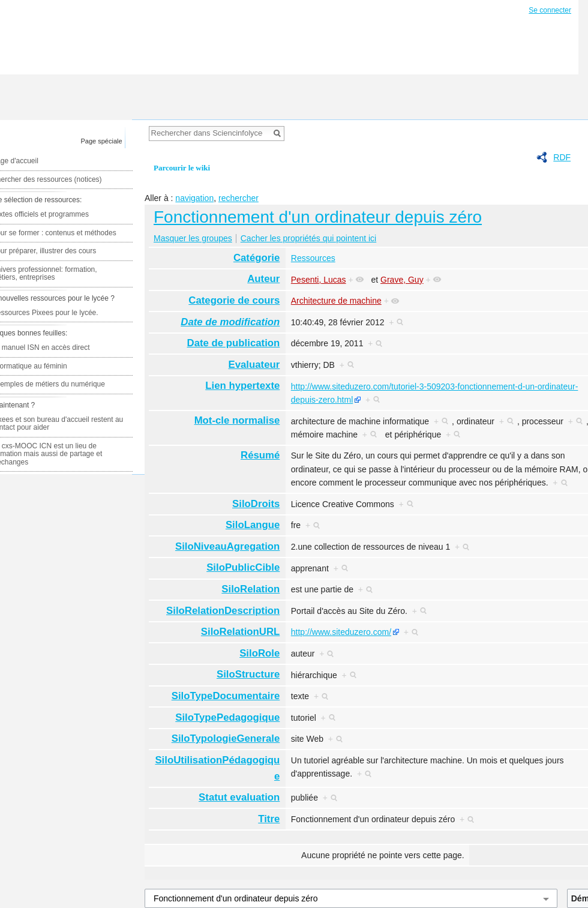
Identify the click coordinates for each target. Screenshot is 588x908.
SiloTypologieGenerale (226, 738)
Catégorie (256, 258)
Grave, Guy (402, 280)
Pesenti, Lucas (319, 280)
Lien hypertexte (242, 386)
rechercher (238, 198)
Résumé (260, 455)
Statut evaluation (239, 797)
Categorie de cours (234, 300)
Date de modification (230, 322)
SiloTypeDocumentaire (226, 696)
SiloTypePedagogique (227, 717)
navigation (194, 198)
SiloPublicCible (243, 567)
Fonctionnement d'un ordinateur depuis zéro (318, 217)
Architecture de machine (336, 301)
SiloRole (259, 653)
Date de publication (234, 343)
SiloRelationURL (240, 632)
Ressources (313, 258)
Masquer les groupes (193, 238)
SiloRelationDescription (223, 611)
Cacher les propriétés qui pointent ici (308, 238)
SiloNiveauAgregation (227, 546)
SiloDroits (256, 504)
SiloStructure (248, 674)
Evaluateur (254, 365)
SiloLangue (253, 525)
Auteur (263, 279)
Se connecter (550, 10)
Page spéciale (102, 141)
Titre (269, 819)
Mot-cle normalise (237, 420)
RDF (562, 157)
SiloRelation (250, 589)
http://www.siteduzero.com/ (341, 632)
